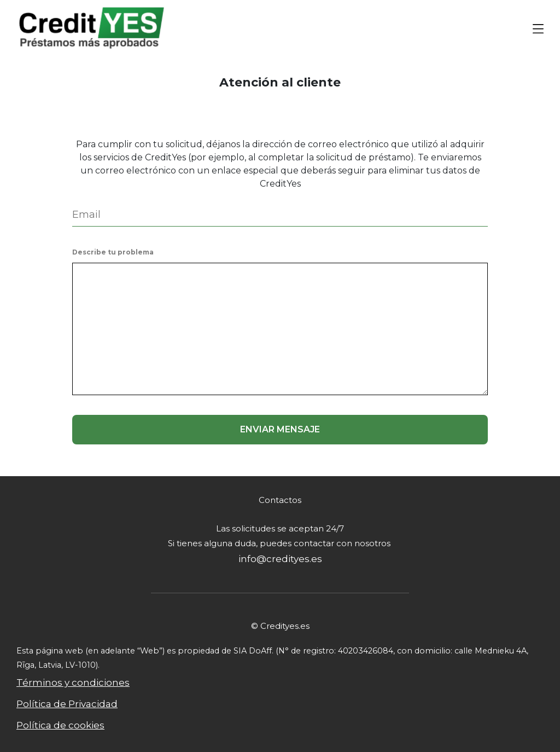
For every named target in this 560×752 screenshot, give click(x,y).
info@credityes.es (280, 559)
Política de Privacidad (67, 704)
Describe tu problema (113, 252)
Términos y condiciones (73, 682)
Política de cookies (60, 725)
